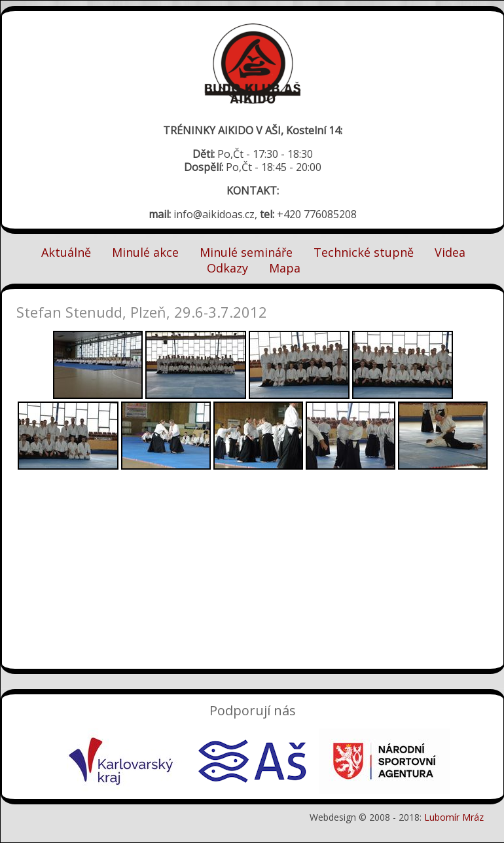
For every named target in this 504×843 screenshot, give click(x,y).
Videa (450, 252)
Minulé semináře (246, 252)
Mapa (285, 268)
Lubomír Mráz (454, 817)
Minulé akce (145, 252)
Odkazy (227, 268)
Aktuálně (66, 252)
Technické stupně (364, 252)
